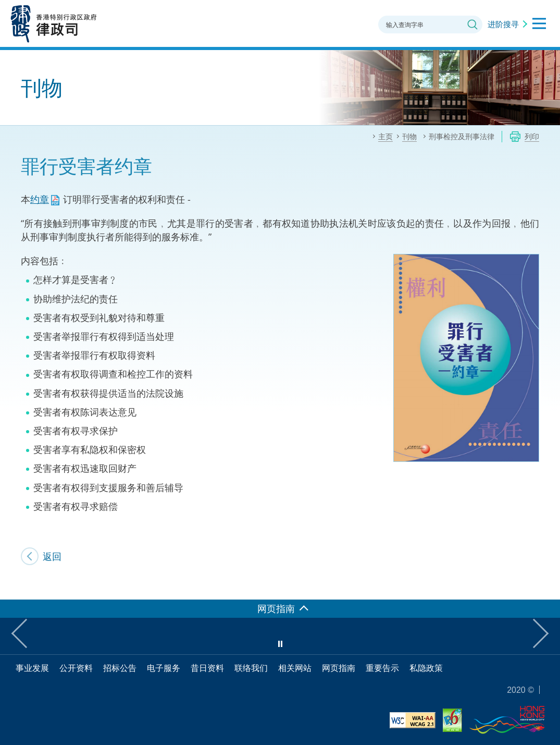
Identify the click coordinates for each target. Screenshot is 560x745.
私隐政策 (426, 668)
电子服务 (164, 668)
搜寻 (472, 25)
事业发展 (32, 668)
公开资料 (76, 668)
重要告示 (382, 668)
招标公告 (120, 668)
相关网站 (295, 668)
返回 (52, 556)
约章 (40, 199)
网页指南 (339, 668)
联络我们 (251, 668)
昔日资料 (207, 668)
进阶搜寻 (503, 24)
